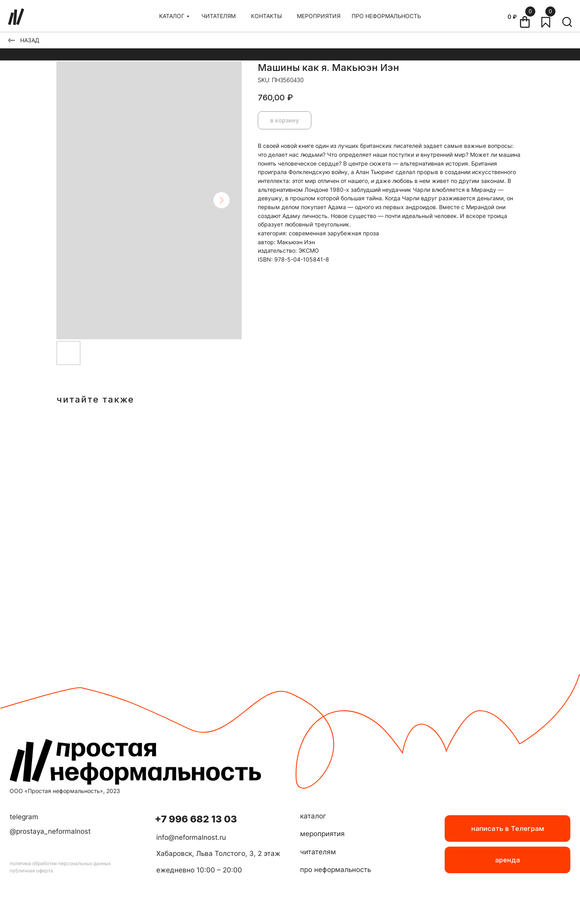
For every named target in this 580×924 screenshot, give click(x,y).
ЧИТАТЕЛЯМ (219, 16)
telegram (24, 817)
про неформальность (336, 870)
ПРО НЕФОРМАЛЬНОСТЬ (386, 16)
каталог (313, 816)
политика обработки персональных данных (60, 863)
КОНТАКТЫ (266, 16)
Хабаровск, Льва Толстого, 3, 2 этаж (218, 853)
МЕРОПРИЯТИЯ (319, 16)
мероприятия (322, 834)
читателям (318, 852)
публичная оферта (31, 871)
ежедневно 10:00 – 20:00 (199, 870)
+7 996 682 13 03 (196, 819)
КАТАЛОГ (172, 16)
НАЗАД (30, 40)
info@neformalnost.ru (191, 837)
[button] (507, 860)
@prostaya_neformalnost (50, 831)
